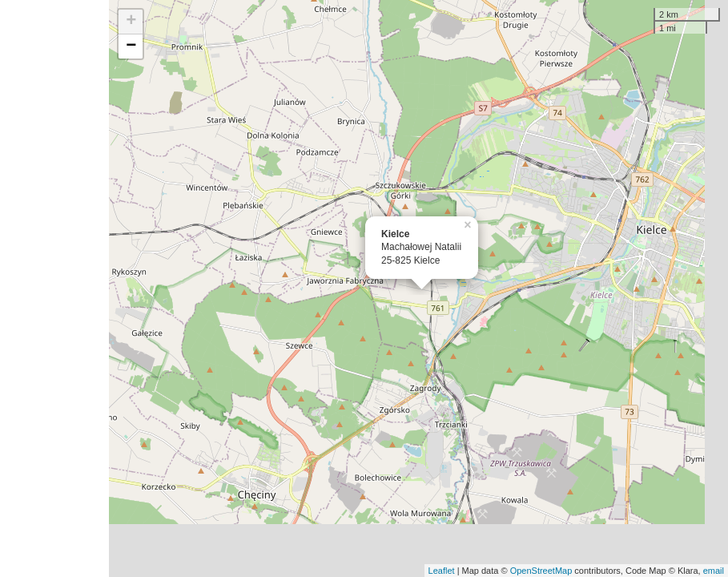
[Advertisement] (54, 288)
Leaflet (442, 571)
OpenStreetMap (541, 571)
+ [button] (131, 22)
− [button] (131, 46)
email (714, 571)
